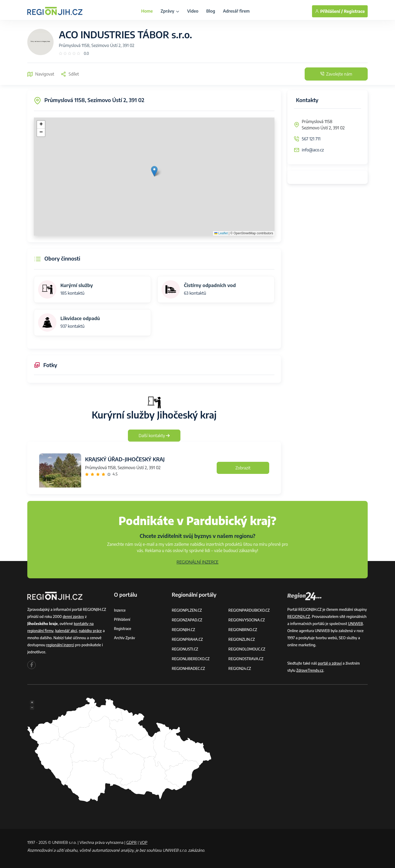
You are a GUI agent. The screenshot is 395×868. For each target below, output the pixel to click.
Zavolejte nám (336, 74)
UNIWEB (355, 624)
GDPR (132, 842)
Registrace (354, 11)
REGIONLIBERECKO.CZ (191, 659)
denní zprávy (73, 616)
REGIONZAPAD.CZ (187, 620)
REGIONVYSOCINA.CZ (247, 620)
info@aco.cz (313, 150)
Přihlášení (122, 619)
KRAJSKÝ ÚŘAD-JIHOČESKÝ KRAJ (125, 459)
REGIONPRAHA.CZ (187, 639)
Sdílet (70, 74)
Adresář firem (236, 11)
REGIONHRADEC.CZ (188, 668)
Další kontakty (154, 436)
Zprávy (170, 11)
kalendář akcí (66, 631)
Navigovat (41, 74)
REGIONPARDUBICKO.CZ (249, 610)
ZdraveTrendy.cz (310, 670)
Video (193, 11)
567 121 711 (311, 139)
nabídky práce (90, 631)
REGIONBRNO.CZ (243, 630)
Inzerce (120, 610)
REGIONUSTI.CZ (185, 649)
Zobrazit (243, 468)
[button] (154, 171)
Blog (211, 11)
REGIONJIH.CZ (183, 630)
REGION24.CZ (240, 668)
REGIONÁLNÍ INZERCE (197, 562)
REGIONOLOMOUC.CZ (247, 649)
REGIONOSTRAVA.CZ (246, 659)
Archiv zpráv (124, 638)
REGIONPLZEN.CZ (187, 610)
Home (147, 11)
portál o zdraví (330, 663)
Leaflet (221, 233)
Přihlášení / (329, 11)
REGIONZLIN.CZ (242, 639)
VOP (144, 842)
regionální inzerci (60, 645)
